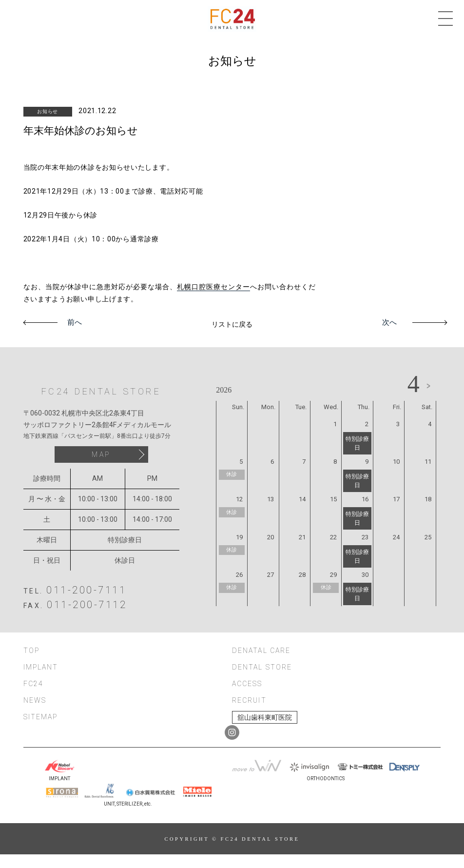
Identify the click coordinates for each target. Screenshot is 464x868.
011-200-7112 (87, 605)
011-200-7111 (86, 590)
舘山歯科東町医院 (265, 717)
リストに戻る (232, 324)
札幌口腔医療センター (213, 287)
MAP (101, 454)
